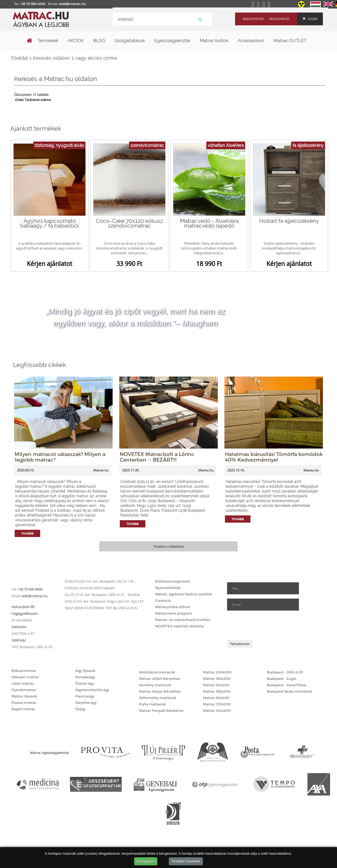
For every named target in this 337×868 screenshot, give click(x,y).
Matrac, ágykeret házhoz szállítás (184, 594)
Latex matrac (23, 683)
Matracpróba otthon (173, 607)
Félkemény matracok (158, 698)
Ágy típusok (85, 671)
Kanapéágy (85, 677)
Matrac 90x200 (216, 698)
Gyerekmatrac (24, 690)
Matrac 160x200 (217, 679)
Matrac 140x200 (217, 710)
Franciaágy (85, 696)
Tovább (27, 533)
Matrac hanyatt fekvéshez (161, 710)
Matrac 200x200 (217, 672)
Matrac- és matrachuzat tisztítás (183, 620)
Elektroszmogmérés (173, 581)
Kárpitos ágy (86, 703)
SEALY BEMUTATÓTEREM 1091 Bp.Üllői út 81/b (101, 608)
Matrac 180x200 (217, 691)
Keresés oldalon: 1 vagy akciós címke (75, 58)
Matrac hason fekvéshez (160, 691)
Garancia (163, 600)
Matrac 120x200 (217, 704)
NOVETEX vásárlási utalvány (180, 626)
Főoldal (20, 58)
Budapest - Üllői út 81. (285, 672)
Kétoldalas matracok (157, 672)
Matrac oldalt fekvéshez (160, 679)
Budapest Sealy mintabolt (289, 691)
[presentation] (268, 625)
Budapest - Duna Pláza (287, 685)
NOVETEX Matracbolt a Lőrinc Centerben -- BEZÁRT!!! (157, 457)
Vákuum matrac (25, 677)
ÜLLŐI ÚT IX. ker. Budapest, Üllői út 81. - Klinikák (102, 595)
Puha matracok (153, 704)
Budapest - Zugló (282, 679)
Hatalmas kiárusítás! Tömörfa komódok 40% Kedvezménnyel (274, 457)
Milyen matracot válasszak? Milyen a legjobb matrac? (60, 457)
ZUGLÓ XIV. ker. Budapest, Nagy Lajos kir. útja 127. (104, 601)
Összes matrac (24, 703)
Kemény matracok (155, 685)
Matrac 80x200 (216, 685)
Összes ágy (85, 683)
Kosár (310, 19)
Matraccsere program (174, 613)
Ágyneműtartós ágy (92, 690)
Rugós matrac (23, 709)
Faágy (80, 709)
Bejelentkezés (254, 19)
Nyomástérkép (168, 588)
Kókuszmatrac (24, 671)
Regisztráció (279, 19)
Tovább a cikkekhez (169, 546)
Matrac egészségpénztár (50, 753)
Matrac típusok (24, 696)
